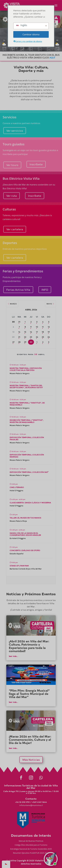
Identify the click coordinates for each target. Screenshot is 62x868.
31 (19, 322)
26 (49, 337)
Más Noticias (31, 760)
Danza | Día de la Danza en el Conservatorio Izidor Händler (25, 534)
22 (25, 337)
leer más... (13, 656)
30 (31, 342)
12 (49, 327)
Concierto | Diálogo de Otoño (25, 550)
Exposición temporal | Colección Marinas (27, 456)
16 (31, 332)
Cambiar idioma (31, 34)
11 (43, 327)
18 (43, 332)
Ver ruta (12, 196)
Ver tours (12, 165)
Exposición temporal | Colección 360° (29, 472)
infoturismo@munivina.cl (31, 805)
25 (43, 337)
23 (31, 337)
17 (37, 332)
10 (37, 327)
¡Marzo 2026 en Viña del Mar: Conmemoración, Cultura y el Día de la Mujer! (30, 740)
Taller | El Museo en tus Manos (25, 518)
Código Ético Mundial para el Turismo (31, 845)
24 (37, 337)
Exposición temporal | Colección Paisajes (27, 438)
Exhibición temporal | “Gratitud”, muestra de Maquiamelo (27, 421)
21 (19, 337)
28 (19, 342)
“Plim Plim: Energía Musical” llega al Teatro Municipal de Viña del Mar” (29, 694)
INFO (45, 290)
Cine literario (17, 487)
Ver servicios (15, 131)
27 (13, 342)
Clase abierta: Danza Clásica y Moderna (30, 503)
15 (25, 332)
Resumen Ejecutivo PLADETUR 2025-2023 (31, 853)
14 (19, 332)
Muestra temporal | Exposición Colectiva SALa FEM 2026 (26, 369)
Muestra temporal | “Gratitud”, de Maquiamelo (27, 404)
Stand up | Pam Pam (19, 566)
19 (49, 332)
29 (25, 342)
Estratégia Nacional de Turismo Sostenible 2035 (31, 849)
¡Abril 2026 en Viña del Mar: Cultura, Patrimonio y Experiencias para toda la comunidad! (29, 646)
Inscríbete (36, 164)
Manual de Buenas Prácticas (31, 841)
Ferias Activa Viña (18, 290)
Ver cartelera (15, 229)
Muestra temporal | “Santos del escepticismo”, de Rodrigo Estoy (26, 386)
